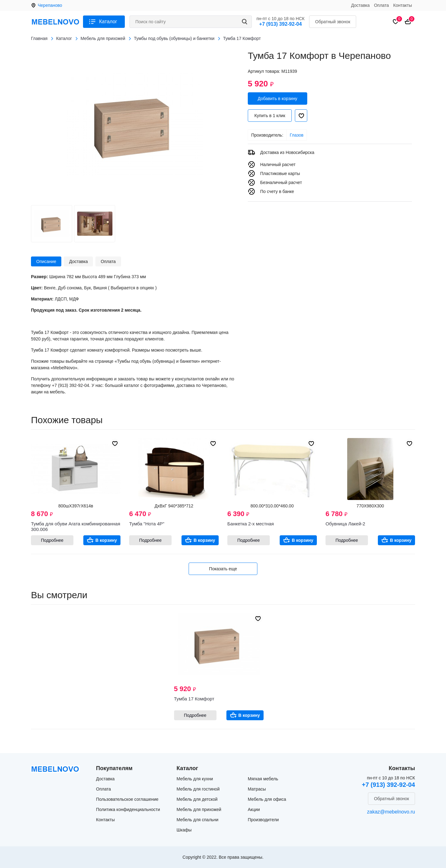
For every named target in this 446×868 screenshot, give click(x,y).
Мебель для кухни (195, 779)
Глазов (297, 135)
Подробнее (52, 540)
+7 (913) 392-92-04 (280, 24)
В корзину (106, 540)
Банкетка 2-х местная (251, 524)
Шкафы (184, 830)
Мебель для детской (197, 799)
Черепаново (50, 5)
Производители (263, 820)
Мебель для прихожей (199, 809)
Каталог (108, 22)
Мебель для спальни (197, 820)
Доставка (360, 5)
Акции (254, 809)
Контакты (403, 5)
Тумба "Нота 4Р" (147, 524)
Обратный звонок (333, 22)
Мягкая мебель (263, 779)
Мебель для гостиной (198, 789)
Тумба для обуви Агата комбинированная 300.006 (76, 526)
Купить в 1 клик (270, 116)
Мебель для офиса (267, 799)
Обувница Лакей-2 (345, 524)
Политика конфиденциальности (128, 809)
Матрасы (257, 789)
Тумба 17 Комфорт (194, 699)
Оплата (381, 5)
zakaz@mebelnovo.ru (391, 812)
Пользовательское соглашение (127, 799)
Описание (46, 261)
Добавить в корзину (278, 99)
